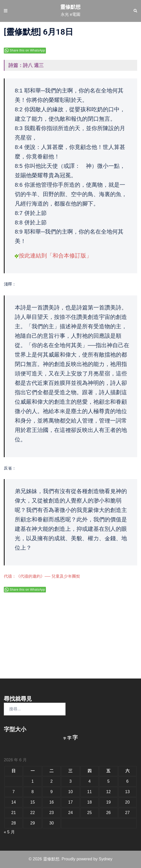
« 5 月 (9, 832)
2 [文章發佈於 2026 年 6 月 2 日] (52, 781)
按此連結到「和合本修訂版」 (55, 256)
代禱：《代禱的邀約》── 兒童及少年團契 (42, 576)
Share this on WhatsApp (27, 50)
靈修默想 (70, 7)
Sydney (105, 859)
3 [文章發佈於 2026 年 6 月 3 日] (70, 781)
